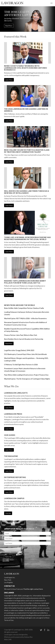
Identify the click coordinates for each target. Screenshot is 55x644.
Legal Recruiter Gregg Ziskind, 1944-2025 (19, 350)
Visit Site (8, 513)
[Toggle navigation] (52, 3)
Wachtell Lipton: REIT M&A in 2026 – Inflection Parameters (25, 318)
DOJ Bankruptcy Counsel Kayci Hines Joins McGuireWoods (25, 354)
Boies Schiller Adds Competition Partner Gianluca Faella (24, 308)
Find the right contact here (33, 589)
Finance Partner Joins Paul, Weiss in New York (21, 335)
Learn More (9, 80)
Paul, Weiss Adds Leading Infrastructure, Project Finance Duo (26, 375)
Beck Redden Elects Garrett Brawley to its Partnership (24, 339)
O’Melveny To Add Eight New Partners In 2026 (21, 365)
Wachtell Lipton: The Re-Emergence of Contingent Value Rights (27, 379)
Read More (9, 26)
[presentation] (18, 550)
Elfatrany (7, 637)
